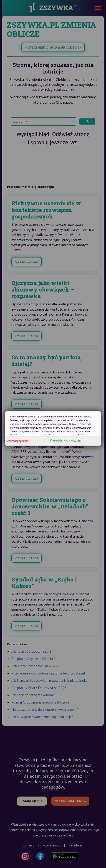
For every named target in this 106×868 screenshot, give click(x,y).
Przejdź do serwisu (66, 441)
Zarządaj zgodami (18, 441)
